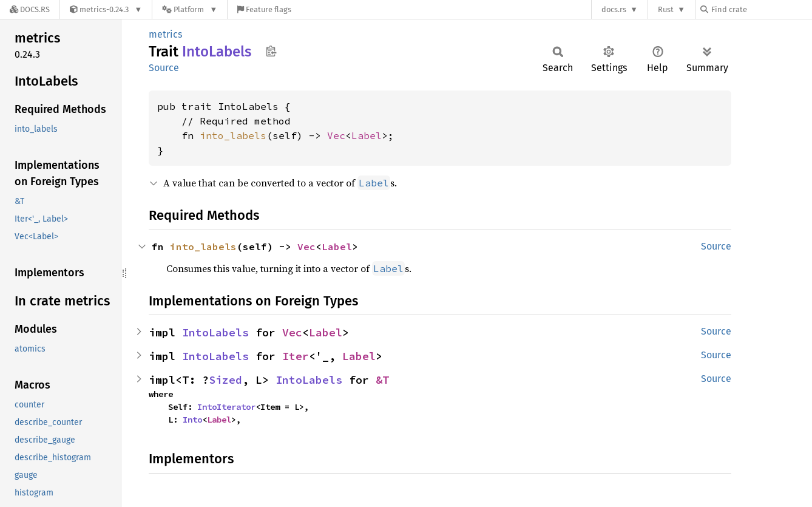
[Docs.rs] (30, 9)
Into (192, 420)
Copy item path (271, 51)
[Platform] (190, 9)
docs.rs (614, 9)
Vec (336, 135)
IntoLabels (215, 332)
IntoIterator (226, 407)
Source (164, 68)
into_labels (233, 135)
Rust (666, 9)
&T (382, 380)
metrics (165, 34)
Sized (225, 380)
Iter (296, 356)
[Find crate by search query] (761, 9)
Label (367, 135)
